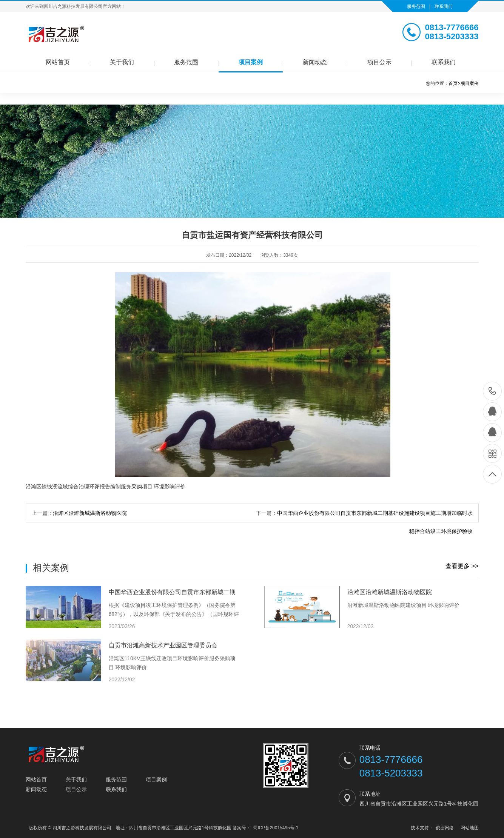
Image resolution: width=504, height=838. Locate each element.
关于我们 (122, 62)
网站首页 (58, 62)
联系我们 (444, 6)
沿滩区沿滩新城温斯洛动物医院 (90, 513)
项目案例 (251, 62)
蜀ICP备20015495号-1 (276, 828)
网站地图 (470, 828)
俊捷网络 (445, 828)
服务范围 (416, 6)
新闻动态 (315, 62)
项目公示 (379, 62)
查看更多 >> (462, 566)
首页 (454, 83)
